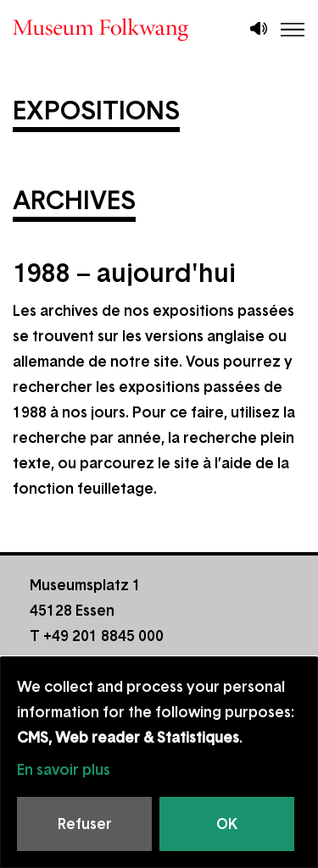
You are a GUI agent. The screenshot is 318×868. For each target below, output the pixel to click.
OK (227, 824)
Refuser (85, 824)
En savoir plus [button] (64, 770)
